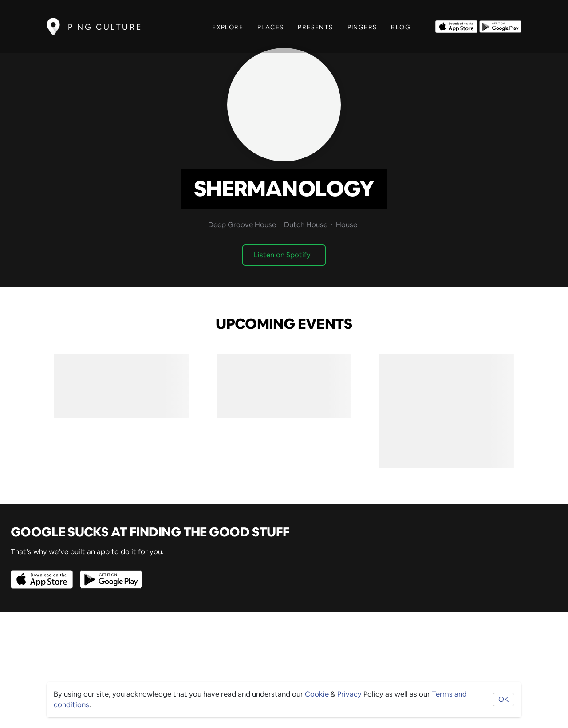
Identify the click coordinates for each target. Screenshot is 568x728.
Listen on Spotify (282, 255)
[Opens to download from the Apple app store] (456, 26)
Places (270, 27)
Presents (315, 27)
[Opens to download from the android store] (500, 26)
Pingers (362, 27)
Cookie (317, 694)
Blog (401, 27)
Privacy (349, 694)
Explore (228, 27)
